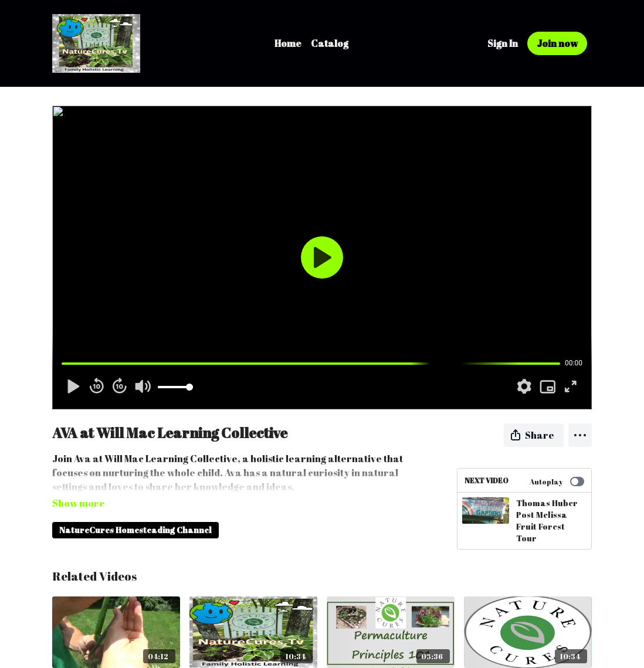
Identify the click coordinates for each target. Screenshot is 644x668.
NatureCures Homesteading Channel (135, 513)
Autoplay (557, 481)
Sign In (503, 43)
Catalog (330, 43)
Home (288, 43)
